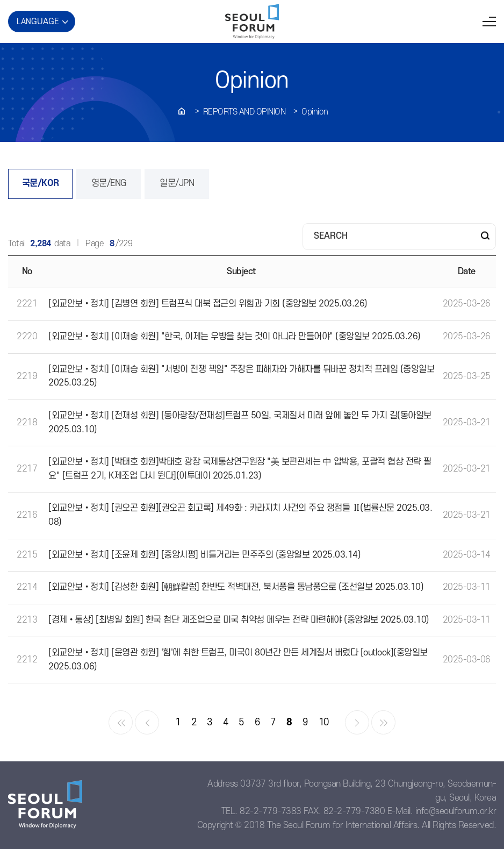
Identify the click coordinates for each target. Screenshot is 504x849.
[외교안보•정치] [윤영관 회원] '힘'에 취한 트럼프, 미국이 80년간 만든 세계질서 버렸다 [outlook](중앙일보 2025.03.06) (238, 660)
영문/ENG (109, 183)
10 (324, 722)
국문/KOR (41, 183)
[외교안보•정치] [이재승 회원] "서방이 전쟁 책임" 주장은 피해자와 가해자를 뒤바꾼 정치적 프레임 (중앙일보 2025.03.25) (241, 376)
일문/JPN (177, 183)
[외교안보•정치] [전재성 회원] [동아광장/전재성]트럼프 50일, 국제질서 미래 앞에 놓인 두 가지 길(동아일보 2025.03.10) (240, 423)
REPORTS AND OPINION (244, 112)
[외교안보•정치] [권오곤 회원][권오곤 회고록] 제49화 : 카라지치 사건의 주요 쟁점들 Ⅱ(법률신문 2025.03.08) (240, 515)
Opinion (315, 112)
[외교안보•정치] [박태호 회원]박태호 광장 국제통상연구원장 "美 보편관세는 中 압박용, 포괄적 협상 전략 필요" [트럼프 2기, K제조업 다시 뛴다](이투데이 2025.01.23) (240, 469)
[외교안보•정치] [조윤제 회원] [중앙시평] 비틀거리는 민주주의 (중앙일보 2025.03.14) (204, 555)
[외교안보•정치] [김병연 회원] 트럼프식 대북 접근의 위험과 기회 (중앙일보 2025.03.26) (208, 304)
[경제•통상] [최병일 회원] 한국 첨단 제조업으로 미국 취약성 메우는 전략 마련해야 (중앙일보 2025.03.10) (239, 620)
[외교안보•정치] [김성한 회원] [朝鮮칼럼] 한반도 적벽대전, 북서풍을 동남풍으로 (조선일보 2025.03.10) (236, 587)
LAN (38, 22)
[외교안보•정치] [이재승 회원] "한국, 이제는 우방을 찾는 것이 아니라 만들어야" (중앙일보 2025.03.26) (235, 337)
